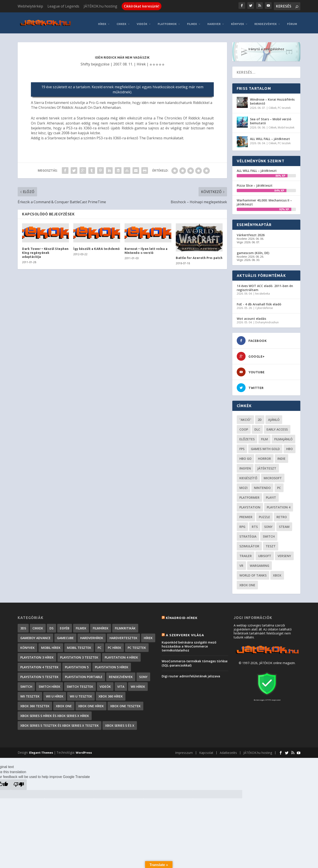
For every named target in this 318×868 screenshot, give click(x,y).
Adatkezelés (228, 750)
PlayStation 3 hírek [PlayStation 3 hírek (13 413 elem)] (37, 654)
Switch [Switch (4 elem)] (26, 683)
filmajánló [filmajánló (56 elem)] (283, 436)
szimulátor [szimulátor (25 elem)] (249, 543)
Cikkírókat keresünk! (142, 6)
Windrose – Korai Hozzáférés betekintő (272, 98)
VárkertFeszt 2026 (251, 232)
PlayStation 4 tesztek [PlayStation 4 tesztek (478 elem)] (39, 664)
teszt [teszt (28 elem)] (271, 543)
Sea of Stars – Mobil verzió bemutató (271, 118)
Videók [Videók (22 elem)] (105, 683)
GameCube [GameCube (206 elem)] (65, 635)
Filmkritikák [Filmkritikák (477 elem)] (125, 625)
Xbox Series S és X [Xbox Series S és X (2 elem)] (120, 722)
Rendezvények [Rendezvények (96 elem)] (121, 674)
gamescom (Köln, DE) (253, 250)
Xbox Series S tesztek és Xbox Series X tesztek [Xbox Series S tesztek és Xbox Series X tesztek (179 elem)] (60, 722)
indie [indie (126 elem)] (281, 455)
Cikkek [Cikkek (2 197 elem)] (38, 625)
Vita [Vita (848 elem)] (121, 683)
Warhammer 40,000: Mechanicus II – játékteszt (264, 199)
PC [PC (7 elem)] (99, 644)
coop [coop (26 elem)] (244, 426)
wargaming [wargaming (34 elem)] (259, 562)
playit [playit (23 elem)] (271, 494)
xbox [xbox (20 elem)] (277, 572)
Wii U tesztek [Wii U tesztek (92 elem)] (81, 693)
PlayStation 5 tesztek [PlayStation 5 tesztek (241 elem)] (39, 674)
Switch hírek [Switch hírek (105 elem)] (49, 683)
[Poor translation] (19, 782)
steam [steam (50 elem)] (284, 523)
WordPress (84, 749)
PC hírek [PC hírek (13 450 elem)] (115, 644)
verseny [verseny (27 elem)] (284, 553)
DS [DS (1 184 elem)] (51, 625)
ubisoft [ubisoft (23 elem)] (265, 553)
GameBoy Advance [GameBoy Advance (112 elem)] (35, 635)
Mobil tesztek (286, 124)
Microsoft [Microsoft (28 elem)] (273, 475)
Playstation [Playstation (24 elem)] (250, 504)
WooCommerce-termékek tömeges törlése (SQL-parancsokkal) (195, 660)
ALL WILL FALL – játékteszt (270, 135)
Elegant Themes (41, 749)
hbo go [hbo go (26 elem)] (245, 455)
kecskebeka (263, 290)
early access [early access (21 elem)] (277, 426)
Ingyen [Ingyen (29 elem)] (245, 465)
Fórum (292, 21)
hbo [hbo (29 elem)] (290, 445)
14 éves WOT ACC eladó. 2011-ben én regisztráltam (265, 285)
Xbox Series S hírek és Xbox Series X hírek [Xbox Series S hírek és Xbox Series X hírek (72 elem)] (55, 712)
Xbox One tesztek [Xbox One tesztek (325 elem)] (125, 703)
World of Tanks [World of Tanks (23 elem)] (253, 572)
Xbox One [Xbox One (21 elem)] (247, 582)
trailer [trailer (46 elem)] (246, 553)
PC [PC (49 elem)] (279, 484)
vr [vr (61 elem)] (241, 562)
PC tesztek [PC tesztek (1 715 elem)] (137, 644)
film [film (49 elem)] (264, 436)
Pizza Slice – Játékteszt (255, 182)
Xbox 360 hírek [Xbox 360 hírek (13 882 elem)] (111, 693)
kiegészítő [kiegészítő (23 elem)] (248, 475)
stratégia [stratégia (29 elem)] (248, 533)
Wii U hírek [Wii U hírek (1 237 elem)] (55, 693)
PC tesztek (284, 104)
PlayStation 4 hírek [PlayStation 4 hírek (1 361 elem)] (121, 654)
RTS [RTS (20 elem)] (255, 523)
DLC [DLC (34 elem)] (257, 426)
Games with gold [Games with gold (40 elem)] (265, 445)
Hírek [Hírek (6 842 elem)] (148, 635)
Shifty (85, 61)
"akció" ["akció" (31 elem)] (245, 416)
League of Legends (63, 6)
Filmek (192, 21)
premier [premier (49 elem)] (246, 514)
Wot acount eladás (251, 315)
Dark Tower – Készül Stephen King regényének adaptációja (45, 249)
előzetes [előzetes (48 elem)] (247, 436)
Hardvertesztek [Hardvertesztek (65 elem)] (123, 635)
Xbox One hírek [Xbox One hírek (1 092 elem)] (91, 703)
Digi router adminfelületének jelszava (191, 673)
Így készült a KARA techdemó (97, 245)
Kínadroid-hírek (182, 615)
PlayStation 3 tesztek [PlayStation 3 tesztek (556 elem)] (79, 654)
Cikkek (121, 21)
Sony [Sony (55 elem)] (268, 523)
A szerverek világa (185, 632)
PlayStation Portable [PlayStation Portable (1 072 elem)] (84, 674)
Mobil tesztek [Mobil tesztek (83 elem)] (79, 644)
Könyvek (238, 21)
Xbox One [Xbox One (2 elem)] (64, 703)
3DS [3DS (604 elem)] (23, 625)
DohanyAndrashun (267, 319)
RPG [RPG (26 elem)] (242, 523)
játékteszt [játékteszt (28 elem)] (267, 465)
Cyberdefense (264, 305)
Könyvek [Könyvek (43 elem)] (27, 644)
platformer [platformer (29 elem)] (249, 494)
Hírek (102, 21)
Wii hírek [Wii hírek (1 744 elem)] (138, 683)
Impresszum (184, 750)
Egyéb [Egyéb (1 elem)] (65, 625)
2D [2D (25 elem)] (260, 416)
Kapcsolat (206, 750)
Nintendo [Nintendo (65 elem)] (262, 484)
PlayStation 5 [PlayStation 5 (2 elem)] (77, 664)
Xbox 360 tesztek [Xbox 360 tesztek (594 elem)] (35, 703)
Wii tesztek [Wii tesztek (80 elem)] (30, 693)
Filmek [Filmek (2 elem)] (81, 625)
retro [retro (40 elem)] (282, 514)
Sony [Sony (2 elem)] (143, 674)
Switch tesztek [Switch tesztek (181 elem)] (80, 683)
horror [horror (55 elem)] (264, 455)
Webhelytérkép (30, 6)
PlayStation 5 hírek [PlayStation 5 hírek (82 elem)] (112, 664)
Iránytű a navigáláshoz (266, 46)
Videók (142, 21)
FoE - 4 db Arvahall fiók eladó (259, 301)
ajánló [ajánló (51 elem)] (274, 416)
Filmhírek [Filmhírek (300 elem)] (101, 625)
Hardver (214, 21)
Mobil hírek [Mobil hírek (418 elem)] (51, 644)
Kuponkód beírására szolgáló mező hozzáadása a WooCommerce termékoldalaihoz (189, 643)
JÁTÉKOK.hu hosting (100, 6)
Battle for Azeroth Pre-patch (199, 255)
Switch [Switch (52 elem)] (269, 533)
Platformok (167, 21)
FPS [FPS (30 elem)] (242, 445)
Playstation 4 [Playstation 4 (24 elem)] (279, 504)
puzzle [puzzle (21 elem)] (264, 514)
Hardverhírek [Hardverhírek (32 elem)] (92, 635)
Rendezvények (266, 21)
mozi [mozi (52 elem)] (243, 484)
